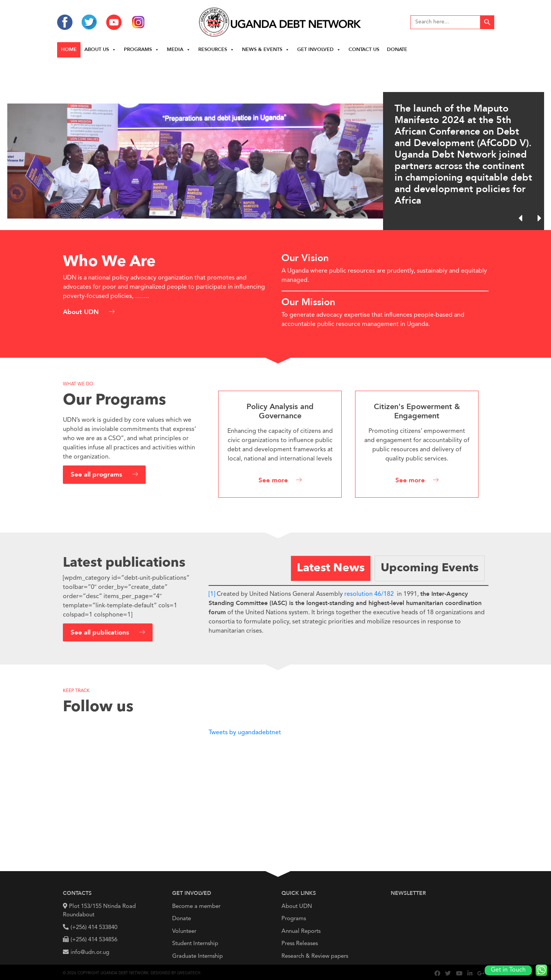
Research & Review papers (315, 956)
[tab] (331, 568)
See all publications (101, 633)
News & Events (266, 50)
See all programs (97, 475)
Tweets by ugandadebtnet (245, 733)
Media (179, 50)
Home (69, 50)
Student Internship (195, 944)
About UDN (82, 312)
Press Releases (300, 944)
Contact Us (364, 50)
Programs (141, 50)
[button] (539, 218)
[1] (212, 594)
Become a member (196, 907)
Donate (397, 50)
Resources (216, 50)
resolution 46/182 (369, 594)
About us (100, 50)
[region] (275, 144)
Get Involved (319, 50)
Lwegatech (189, 973)
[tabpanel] (349, 610)
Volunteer (184, 931)
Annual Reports (301, 931)
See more (273, 481)
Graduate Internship (197, 956)
